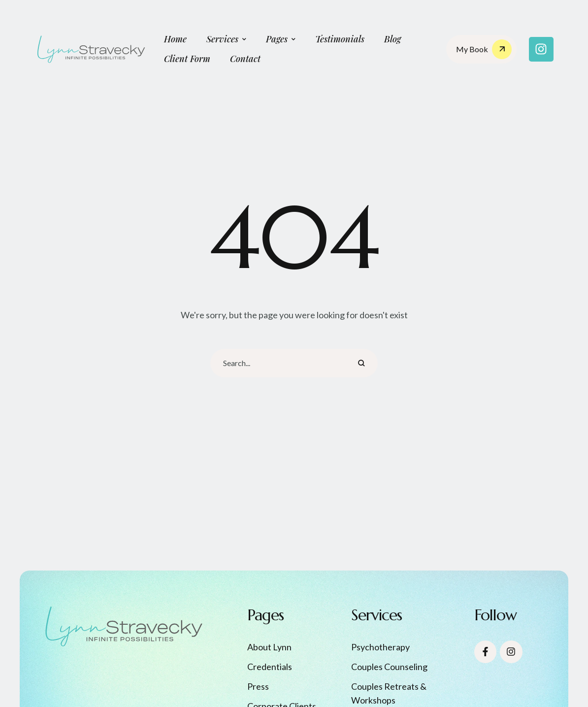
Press (258, 686)
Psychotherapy (380, 647)
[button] (244, 39)
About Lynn (269, 647)
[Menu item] (175, 39)
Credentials (270, 667)
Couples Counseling (389, 667)
